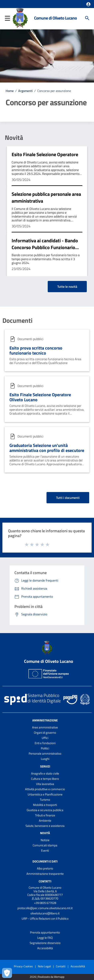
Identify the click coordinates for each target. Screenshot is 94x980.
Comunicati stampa (45, 845)
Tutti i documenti (68, 498)
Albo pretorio (45, 868)
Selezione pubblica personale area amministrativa (46, 197)
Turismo (45, 800)
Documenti (17, 320)
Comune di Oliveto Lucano (55, 18)
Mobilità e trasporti (45, 805)
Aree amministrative (45, 727)
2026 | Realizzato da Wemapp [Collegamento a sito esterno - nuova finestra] (47, 977)
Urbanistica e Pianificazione (45, 794)
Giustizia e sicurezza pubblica (45, 810)
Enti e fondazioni (45, 743)
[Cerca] (87, 18)
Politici (45, 748)
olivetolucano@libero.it (45, 913)
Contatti (45, 881)
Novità (14, 137)
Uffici (45, 738)
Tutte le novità (67, 287)
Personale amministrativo (45, 754)
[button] (88, 4)
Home (10, 91)
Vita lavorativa (45, 784)
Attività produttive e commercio (45, 789)
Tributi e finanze (45, 815)
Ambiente (45, 821)
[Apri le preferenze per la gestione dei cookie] (7, 973)
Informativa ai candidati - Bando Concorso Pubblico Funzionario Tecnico (45, 247)
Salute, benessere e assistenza (45, 826)
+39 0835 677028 (45, 903)
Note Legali (44, 966)
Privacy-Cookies (23, 966)
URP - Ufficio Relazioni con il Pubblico (45, 919)
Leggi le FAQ (45, 938)
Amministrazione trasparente (45, 874)
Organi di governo (45, 733)
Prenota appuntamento (45, 932)
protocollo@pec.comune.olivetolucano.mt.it (45, 908)
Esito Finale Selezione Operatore (45, 154)
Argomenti (25, 91)
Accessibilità (45, 948)
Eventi (45, 851)
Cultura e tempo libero (45, 779)
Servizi (45, 766)
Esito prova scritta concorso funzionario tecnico (36, 350)
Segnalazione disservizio (45, 943)
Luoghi (45, 759)
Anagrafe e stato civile (45, 773)
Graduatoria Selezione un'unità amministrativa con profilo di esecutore (47, 448)
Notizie (45, 840)
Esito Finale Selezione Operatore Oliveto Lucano (40, 397)
